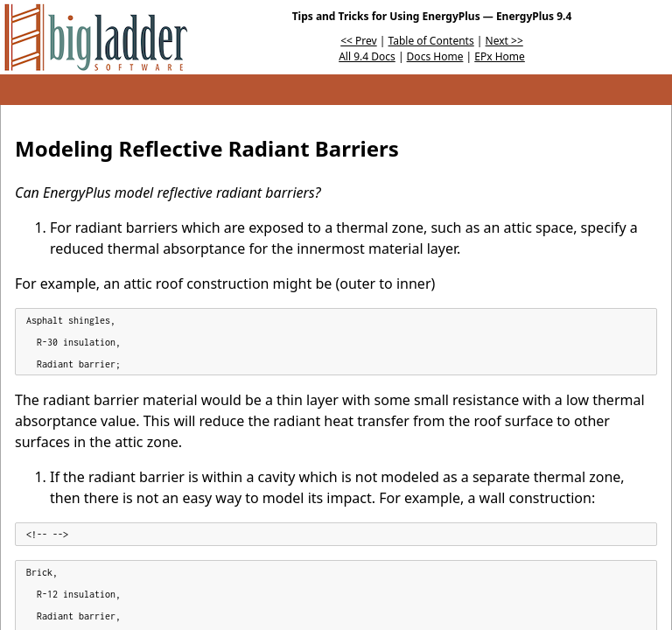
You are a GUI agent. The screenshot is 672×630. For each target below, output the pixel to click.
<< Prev (358, 41)
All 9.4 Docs (367, 56)
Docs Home (435, 56)
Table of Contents (431, 41)
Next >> (504, 41)
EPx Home (500, 56)
